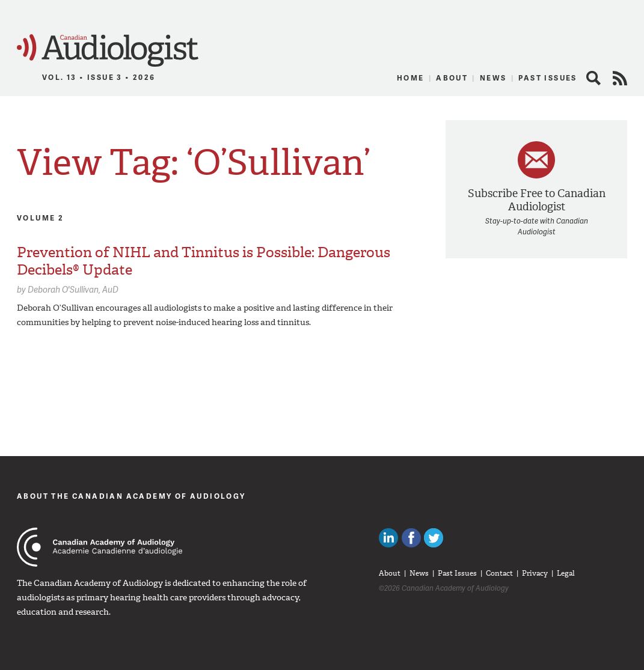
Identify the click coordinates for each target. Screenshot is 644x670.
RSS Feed (620, 78)
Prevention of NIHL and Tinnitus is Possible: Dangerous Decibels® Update (204, 261)
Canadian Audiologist (108, 51)
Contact (499, 573)
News (493, 78)
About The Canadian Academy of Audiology (131, 496)
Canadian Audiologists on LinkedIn (388, 538)
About (452, 78)
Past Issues (547, 78)
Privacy (535, 573)
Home (411, 78)
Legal (566, 573)
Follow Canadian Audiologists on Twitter (434, 538)
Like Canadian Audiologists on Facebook (411, 538)
